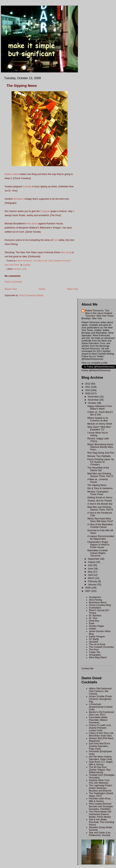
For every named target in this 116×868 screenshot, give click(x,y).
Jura (56, 240)
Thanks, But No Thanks (100, 501)
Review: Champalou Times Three (98, 493)
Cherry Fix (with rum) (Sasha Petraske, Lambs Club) (100, 728)
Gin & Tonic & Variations (100, 488)
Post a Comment (13, 282)
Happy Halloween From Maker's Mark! (100, 408)
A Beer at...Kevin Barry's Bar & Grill (100, 413)
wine (25, 269)
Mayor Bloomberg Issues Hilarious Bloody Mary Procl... (100, 447)
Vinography (95, 655)
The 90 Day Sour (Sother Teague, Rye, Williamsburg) (100, 770)
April (91, 575)
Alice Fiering (95, 600)
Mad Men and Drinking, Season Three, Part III (100, 508)
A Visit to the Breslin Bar (100, 504)
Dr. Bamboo (95, 616)
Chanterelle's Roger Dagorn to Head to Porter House (98, 545)
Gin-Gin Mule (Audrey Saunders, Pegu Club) (101, 758)
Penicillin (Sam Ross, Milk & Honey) (100, 800)
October (93, 403)
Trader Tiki (94, 652)
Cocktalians (95, 608)
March (92, 578)
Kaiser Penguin (97, 637)
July (90, 565)
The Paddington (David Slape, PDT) (101, 795)
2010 (88, 390)
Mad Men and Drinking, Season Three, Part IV (100, 475)
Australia (27, 187)
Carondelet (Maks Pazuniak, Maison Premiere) (98, 720)
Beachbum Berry (98, 602)
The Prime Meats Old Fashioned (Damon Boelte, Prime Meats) (100, 814)
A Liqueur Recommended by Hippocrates (101, 538)
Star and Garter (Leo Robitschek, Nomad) (100, 834)
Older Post (73, 289)
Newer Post (11, 289)
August (92, 562)
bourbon (17, 269)
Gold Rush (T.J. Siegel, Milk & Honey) (101, 763)
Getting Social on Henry (100, 498)
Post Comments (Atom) (31, 295)
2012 (88, 384)
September (94, 559)
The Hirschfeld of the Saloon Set (98, 469)
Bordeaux (19, 199)
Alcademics (95, 597)
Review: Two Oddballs (99, 456)
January (93, 585)
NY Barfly (94, 639)
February (93, 581)
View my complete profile (95, 363)
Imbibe (93, 629)
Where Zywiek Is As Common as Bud (98, 419)
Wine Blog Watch (98, 658)
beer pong (66, 252)
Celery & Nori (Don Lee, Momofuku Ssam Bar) (101, 734)
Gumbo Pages (97, 626)
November (94, 400)
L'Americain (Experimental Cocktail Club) (101, 707)
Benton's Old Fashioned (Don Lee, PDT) (101, 713)
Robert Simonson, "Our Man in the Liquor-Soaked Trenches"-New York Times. (100, 313)
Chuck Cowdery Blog (100, 605)
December (94, 397)
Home (42, 289)
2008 (88, 588)
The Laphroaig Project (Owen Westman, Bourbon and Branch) (101, 788)
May (91, 572)
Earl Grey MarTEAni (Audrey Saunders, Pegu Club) (99, 746)
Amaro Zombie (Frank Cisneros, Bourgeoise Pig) (100, 699)
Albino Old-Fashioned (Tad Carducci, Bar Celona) (100, 691)
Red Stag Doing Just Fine (101, 453)
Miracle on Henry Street (100, 424)
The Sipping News (97, 485)
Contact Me (87, 669)
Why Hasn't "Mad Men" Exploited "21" (99, 428)
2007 (88, 591)
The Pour (94, 650)
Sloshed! (94, 642)
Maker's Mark (12, 174)
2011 (88, 387)
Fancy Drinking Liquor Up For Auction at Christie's (101, 462)
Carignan (45, 211)
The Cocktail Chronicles (101, 647)
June (91, 569)
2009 (88, 393)
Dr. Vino (93, 618)
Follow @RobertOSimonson (96, 370)
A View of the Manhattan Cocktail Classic (100, 526)
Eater (92, 623)
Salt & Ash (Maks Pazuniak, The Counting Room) (101, 822)
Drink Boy (94, 621)
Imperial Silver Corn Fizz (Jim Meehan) (99, 782)
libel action (32, 224)
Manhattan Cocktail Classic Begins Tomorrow (97, 553)
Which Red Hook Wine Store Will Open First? (100, 520)
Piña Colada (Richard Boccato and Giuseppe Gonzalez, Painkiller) (101, 806)
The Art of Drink (97, 644)
